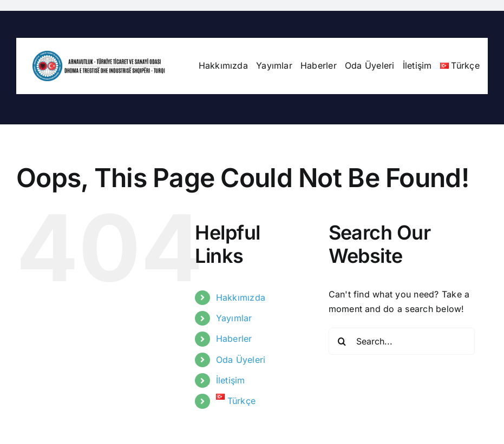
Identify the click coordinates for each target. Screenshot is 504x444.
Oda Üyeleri (241, 360)
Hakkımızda (241, 297)
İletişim (231, 380)
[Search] (342, 341)
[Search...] (402, 341)
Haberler (234, 339)
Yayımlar (234, 318)
